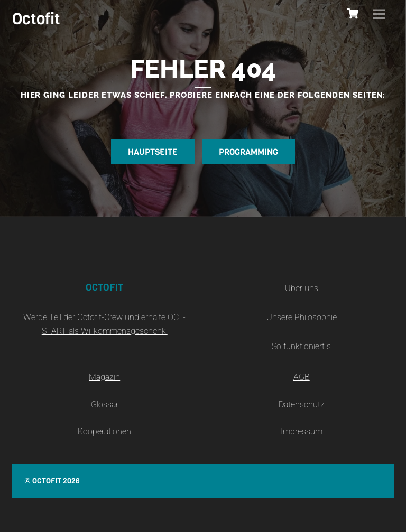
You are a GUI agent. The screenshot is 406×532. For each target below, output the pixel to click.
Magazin (104, 377)
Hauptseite (153, 152)
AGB (302, 377)
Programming (248, 152)
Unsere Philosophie (302, 317)
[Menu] (379, 15)
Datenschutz (302, 404)
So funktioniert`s (301, 346)
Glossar (105, 404)
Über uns (302, 288)
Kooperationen (104, 431)
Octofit (47, 481)
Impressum (302, 431)
